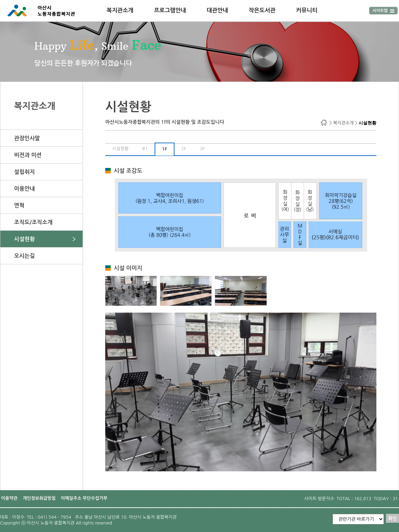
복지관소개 (120, 10)
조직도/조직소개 (33, 222)
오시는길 (25, 256)
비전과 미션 (28, 155)
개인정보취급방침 (39, 498)
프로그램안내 (170, 10)
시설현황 (25, 239)
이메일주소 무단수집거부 (84, 498)
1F (165, 149)
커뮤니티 (307, 10)
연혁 (19, 205)
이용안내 (25, 189)
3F (202, 149)
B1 (145, 149)
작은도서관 (262, 10)
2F (184, 149)
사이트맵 (383, 11)
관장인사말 (27, 138)
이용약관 (9, 498)
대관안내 (217, 10)
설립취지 (25, 172)
